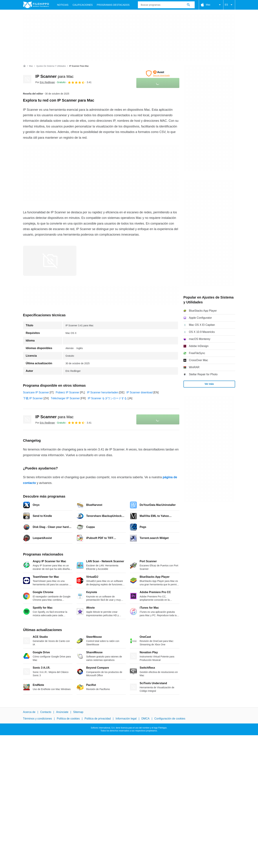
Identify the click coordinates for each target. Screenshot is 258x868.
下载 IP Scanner (33, 398)
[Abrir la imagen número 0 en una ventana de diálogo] (50, 261)
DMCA (146, 719)
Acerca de (29, 712)
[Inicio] (24, 66)
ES (229, 5)
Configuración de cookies (170, 719)
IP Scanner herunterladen (103, 392)
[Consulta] (166, 5)
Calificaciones (83, 5)
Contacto (46, 712)
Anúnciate (62, 712)
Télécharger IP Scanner (65, 398)
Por (45, 82)
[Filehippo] (36, 5)
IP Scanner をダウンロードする (107, 398)
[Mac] (31, 66)
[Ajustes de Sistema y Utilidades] (51, 66)
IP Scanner (55, 76)
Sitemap (78, 712)
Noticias (63, 5)
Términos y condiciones (38, 719)
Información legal (126, 719)
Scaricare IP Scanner (36, 392)
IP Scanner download (140, 392)
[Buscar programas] (188, 5)
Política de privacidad (98, 719)
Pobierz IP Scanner (68, 392)
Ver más (209, 384)
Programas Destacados (113, 5)
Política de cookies (68, 719)
